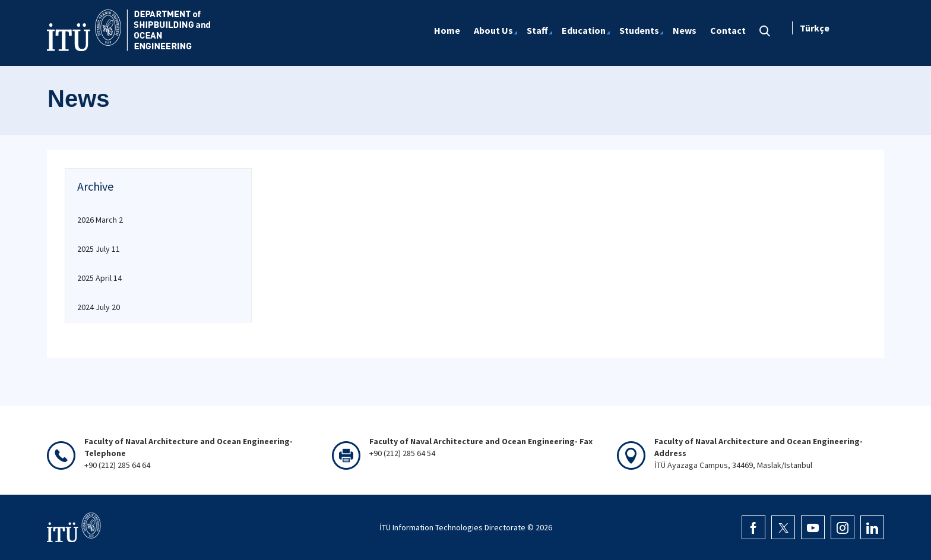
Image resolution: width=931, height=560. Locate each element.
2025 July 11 (99, 249)
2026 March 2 (100, 220)
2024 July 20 (99, 307)
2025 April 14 (99, 278)
